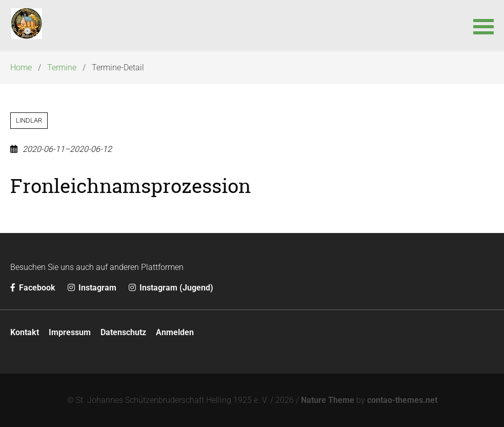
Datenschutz (123, 332)
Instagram (93, 288)
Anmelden (175, 332)
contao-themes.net (402, 400)
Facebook (34, 288)
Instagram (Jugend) (171, 288)
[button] (483, 26)
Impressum (70, 332)
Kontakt (25, 332)
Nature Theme (328, 400)
